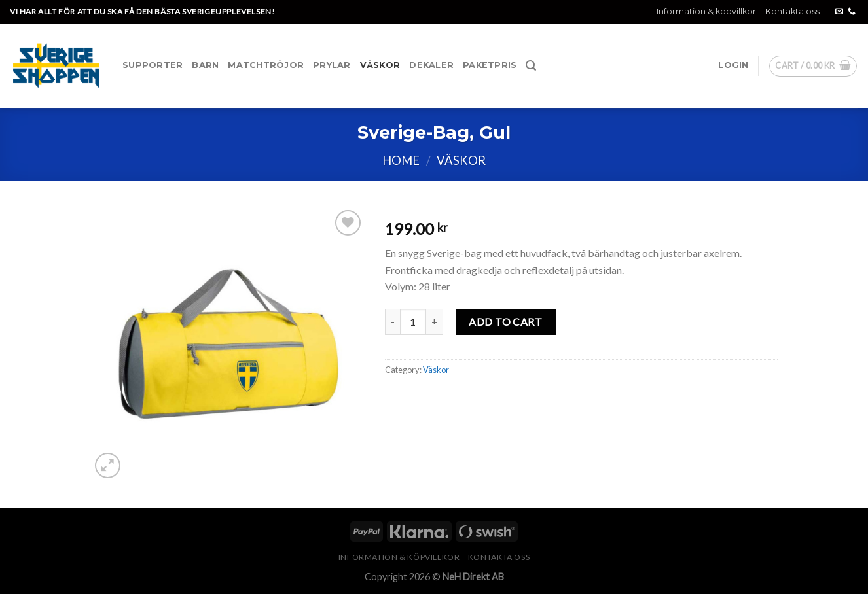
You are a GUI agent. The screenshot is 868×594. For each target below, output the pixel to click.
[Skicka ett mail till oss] (839, 12)
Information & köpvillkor (706, 11)
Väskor (380, 65)
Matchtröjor (266, 65)
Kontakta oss (792, 11)
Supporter (153, 65)
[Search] (531, 66)
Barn (205, 65)
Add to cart (505, 322)
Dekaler (431, 65)
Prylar (332, 65)
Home (401, 160)
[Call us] (852, 12)
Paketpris (490, 65)
